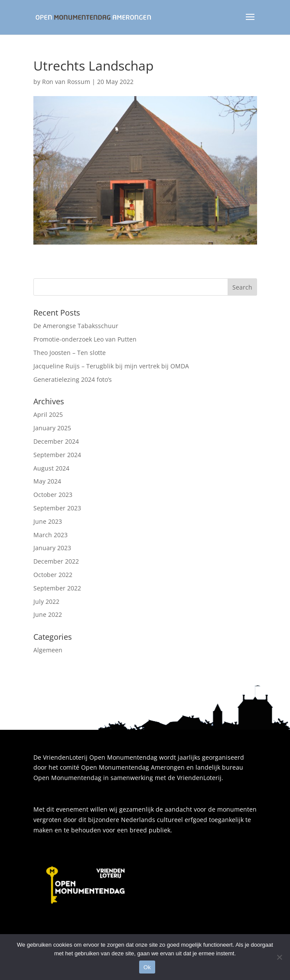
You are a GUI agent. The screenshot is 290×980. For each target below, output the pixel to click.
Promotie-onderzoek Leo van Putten (85, 339)
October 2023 (53, 495)
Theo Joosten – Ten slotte (70, 353)
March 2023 (51, 535)
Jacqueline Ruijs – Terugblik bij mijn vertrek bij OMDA (111, 366)
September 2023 (57, 508)
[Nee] (279, 957)
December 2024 (56, 441)
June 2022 (48, 614)
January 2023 (52, 548)
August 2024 (51, 468)
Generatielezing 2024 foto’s (73, 379)
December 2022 (56, 561)
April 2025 (48, 414)
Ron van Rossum (66, 82)
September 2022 (57, 588)
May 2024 (47, 481)
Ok (147, 967)
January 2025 (52, 428)
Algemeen (48, 650)
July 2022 (46, 601)
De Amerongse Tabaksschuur (76, 326)
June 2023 (48, 521)
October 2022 (53, 575)
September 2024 (57, 455)
